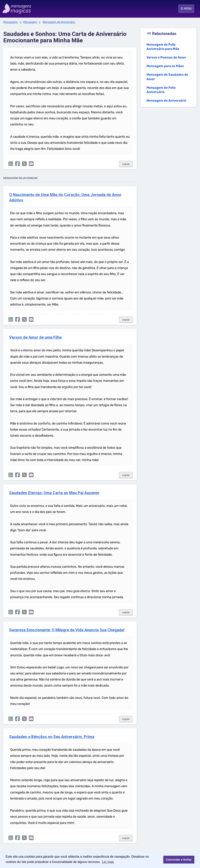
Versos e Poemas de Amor (166, 57)
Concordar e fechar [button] (179, 860)
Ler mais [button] (108, 862)
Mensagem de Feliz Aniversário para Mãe (163, 47)
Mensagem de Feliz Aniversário (161, 90)
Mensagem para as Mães (165, 66)
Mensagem (30, 22)
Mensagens (11, 22)
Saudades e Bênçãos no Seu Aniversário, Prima (52, 737)
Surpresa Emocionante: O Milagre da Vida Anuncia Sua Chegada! (67, 630)
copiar (126, 164)
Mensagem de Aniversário (59, 22)
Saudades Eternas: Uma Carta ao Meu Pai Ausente (54, 493)
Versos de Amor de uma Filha (35, 337)
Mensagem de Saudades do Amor (167, 77)
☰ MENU (186, 9)
